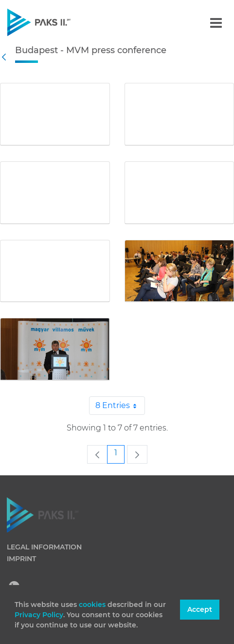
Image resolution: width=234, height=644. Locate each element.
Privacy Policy (39, 615)
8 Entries (120, 406)
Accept (200, 609)
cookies (93, 605)
